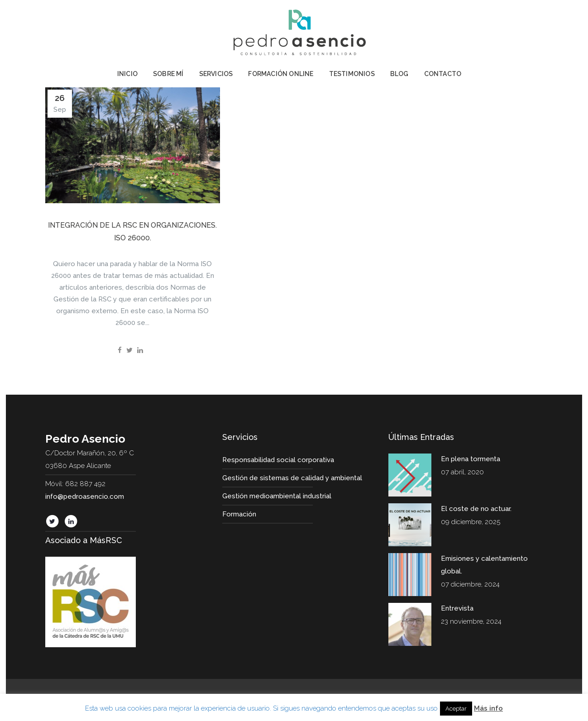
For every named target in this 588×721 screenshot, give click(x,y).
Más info (488, 708)
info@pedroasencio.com (85, 497)
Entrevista (457, 608)
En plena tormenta (471, 459)
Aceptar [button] (456, 709)
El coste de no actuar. (476, 509)
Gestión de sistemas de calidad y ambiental (292, 478)
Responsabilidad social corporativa (278, 460)
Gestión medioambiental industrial (277, 496)
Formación (239, 514)
